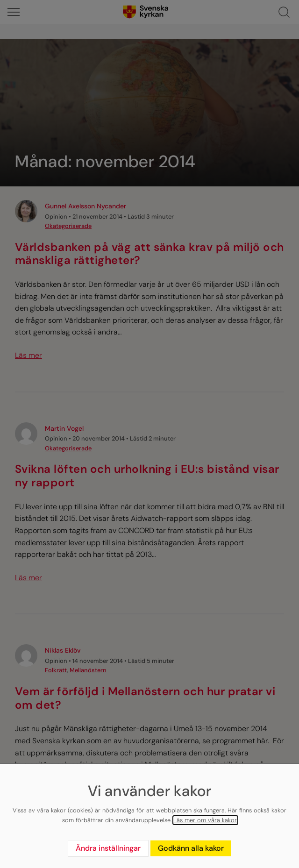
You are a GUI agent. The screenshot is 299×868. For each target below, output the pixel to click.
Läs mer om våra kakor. (205, 820)
